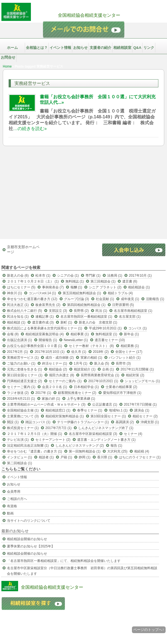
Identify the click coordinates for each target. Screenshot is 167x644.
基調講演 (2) (125, 422)
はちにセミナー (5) (21, 287)
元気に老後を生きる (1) (24, 369)
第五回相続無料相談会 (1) (82, 293)
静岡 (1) (85, 457)
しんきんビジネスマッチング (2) (80, 446)
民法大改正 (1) (18, 305)
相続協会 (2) (58, 369)
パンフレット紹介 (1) (125, 358)
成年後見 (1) (130, 299)
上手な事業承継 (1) (81, 399)
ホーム (12, 48)
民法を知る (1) (18, 317)
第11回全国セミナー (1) (25, 375)
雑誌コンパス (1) (38, 422)
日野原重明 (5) (123, 305)
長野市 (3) (123, 363)
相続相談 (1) (16, 322)
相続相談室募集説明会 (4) (45, 334)
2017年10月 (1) (140, 276)
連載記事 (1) (45, 317)
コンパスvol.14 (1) (42, 293)
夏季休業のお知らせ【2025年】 (31, 546)
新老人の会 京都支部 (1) (98, 322)
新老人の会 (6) (18, 276)
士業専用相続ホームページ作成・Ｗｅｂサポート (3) (46, 404)
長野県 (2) (81, 311)
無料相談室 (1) (106, 334)
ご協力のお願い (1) (21, 363)
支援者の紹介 (100, 48)
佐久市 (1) (79, 352)
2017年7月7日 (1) (58, 428)
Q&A (137, 48)
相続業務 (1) (130, 346)
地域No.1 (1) (118, 410)
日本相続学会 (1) (86, 387)
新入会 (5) (102, 363)
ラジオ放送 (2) (18, 393)
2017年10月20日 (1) (103, 381)
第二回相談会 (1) (19, 463)
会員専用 (14, 492)
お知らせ (80, 48)
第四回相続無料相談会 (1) (86, 305)
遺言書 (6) (130, 281)
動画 (10, 513)
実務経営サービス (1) (23, 358)
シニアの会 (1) (68, 276)
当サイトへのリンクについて (29, 521)
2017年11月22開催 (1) (137, 369)
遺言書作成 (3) (43, 322)
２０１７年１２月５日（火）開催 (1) (35, 434)
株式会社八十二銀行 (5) (24, 311)
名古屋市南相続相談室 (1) (133, 311)
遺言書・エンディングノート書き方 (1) (106, 440)
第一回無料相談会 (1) (85, 451)
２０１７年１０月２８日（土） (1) (33, 281)
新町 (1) (66, 322)
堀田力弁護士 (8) (62, 375)
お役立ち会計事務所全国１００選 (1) (35, 346)
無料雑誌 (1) (75, 281)
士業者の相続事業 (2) (121, 387)
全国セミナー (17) (129, 352)
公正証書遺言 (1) (105, 404)
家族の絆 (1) (51, 399)
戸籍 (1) (66, 457)
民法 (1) (101, 311)
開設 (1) (13, 422)
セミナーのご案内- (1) (65, 381)
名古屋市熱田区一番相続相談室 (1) (86, 317)
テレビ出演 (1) (18, 440)
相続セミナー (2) (145, 416)
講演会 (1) (142, 410)
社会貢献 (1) (105, 299)
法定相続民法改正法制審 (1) (28, 446)
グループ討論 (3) (77, 299)
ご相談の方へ (17, 499)
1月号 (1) (81, 363)
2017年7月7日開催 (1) (140, 404)
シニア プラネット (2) (105, 287)
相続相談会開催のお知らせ (27, 539)
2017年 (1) (43, 393)
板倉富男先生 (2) (48, 305)
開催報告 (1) (48, 340)
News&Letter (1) (76, 340)
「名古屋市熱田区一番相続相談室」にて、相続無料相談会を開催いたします (64, 561)
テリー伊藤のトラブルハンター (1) (83, 422)
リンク (149, 48)
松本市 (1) (43, 276)
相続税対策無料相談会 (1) (65, 416)
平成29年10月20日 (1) (105, 328)
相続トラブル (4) (120, 293)
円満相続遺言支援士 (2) (24, 381)
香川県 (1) (105, 457)
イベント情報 (60, 48)
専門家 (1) (93, 276)
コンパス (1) (137, 328)
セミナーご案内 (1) (21, 387)
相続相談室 (122, 48)
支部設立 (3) (58, 311)
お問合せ (8, 57)
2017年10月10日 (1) (49, 352)
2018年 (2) (101, 352)
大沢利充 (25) (117, 451)
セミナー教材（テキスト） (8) (91, 346)
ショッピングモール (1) (142, 381)
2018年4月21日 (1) (21, 399)
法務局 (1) (115, 276)
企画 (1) (108, 369)
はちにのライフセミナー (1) (140, 457)
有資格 (12, 506)
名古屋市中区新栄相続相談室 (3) (93, 434)
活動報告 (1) (155, 299)
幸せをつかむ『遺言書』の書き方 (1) (35, 451)
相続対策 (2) (135, 375)
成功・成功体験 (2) (60, 358)
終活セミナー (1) (55, 363)
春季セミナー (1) (90, 410)
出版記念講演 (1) (19, 340)
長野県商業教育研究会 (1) (100, 375)
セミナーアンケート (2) (53, 440)
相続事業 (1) (80, 334)
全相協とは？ (37, 48)
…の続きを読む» (30, 129)
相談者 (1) (46, 457)
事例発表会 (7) (53, 287)
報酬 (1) (76, 287)
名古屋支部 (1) (130, 317)
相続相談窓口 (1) (58, 410)
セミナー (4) (133, 434)
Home (7, 66)
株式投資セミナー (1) (23, 428)
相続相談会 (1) (139, 287)
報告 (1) (116, 446)
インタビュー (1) (19, 457)
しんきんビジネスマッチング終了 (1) (106, 428)
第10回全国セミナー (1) (108, 416)
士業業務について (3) (23, 416)
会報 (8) (13, 334)
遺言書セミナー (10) (110, 340)
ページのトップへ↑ (149, 630)
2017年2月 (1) (17, 352)
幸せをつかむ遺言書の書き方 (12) (32, 299)
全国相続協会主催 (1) (23, 410)
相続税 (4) (142, 451)
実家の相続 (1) (91, 358)
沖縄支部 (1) (150, 422)
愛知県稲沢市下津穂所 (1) (122, 393)
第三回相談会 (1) (103, 281)
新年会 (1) (131, 334)
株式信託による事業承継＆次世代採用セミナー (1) (45, 328)
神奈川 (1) (14, 293)
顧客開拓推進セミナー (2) (77, 393)
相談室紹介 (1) (85, 369)
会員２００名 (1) (55, 387)
